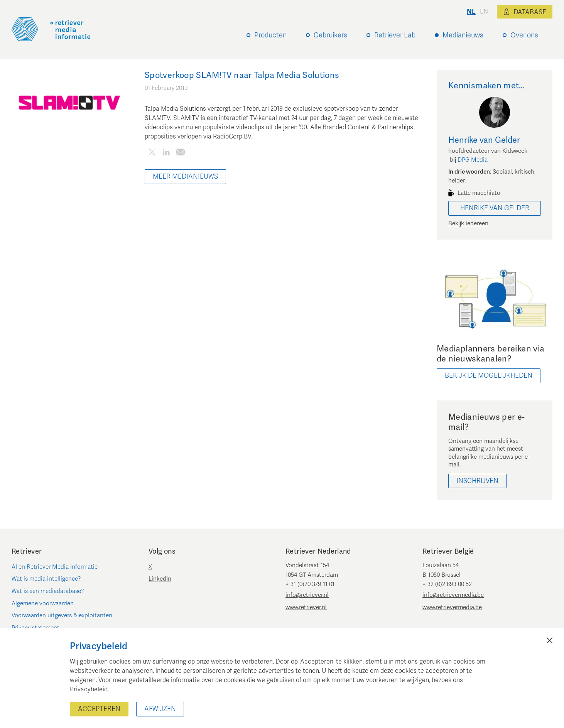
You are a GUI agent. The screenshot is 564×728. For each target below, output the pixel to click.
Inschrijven (477, 481)
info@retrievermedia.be (453, 595)
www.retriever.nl (306, 607)
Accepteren (99, 709)
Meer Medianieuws (185, 177)
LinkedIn (160, 579)
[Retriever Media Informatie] (51, 29)
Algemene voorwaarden (43, 603)
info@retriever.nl (307, 595)
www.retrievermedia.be (452, 607)
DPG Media (473, 160)
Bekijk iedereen (468, 223)
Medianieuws (463, 35)
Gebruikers (330, 35)
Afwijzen (160, 709)
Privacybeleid (89, 689)
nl (471, 12)
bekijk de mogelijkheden (489, 376)
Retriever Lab (395, 35)
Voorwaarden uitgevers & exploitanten (62, 615)
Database (525, 12)
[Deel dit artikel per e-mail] (180, 154)
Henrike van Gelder (495, 208)
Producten (270, 35)
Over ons (524, 35)
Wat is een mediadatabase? (48, 591)
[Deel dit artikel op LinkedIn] (166, 154)
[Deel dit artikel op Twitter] (152, 154)
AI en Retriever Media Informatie (55, 567)
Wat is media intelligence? (46, 579)
